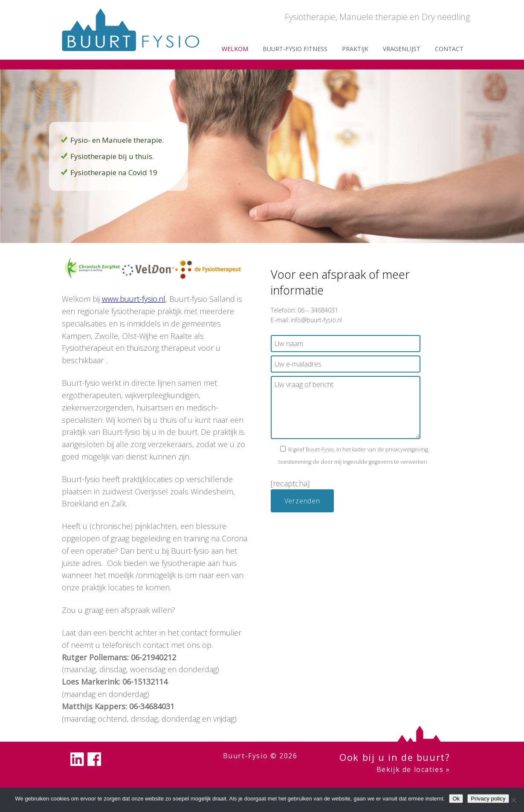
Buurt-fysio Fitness (295, 49)
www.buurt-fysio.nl (134, 299)
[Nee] (513, 800)
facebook (94, 759)
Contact (449, 49)
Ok (456, 799)
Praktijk (355, 49)
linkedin (77, 759)
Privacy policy (488, 799)
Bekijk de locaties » (413, 769)
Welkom (235, 49)
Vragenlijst (402, 49)
